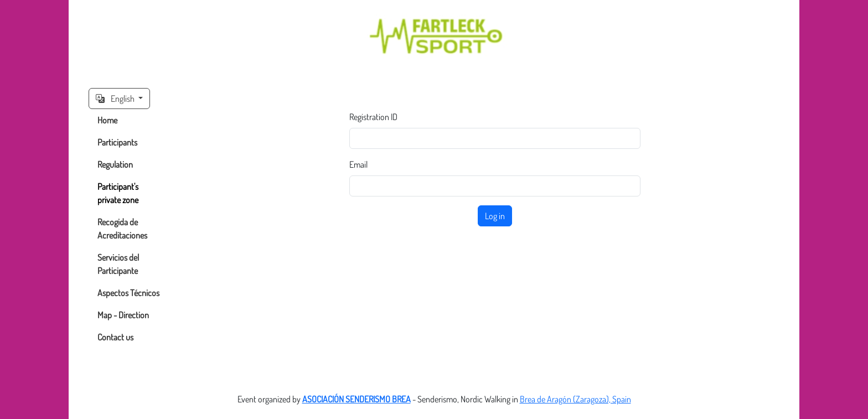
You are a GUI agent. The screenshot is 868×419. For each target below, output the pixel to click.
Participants (117, 142)
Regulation (115, 164)
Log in (495, 216)
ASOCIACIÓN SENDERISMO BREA (356, 399)
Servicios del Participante (118, 264)
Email (358, 164)
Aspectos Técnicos (128, 293)
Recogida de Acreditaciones (122, 229)
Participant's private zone (118, 193)
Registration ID (373, 117)
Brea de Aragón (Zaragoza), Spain (575, 399)
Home (107, 120)
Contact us (115, 337)
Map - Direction (123, 315)
